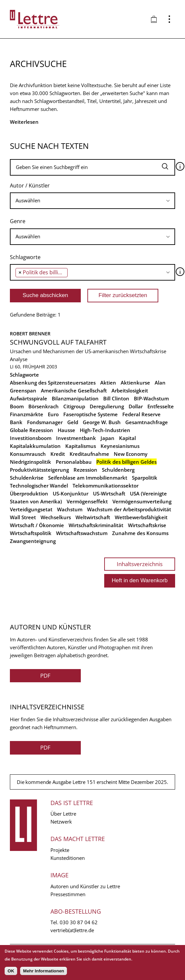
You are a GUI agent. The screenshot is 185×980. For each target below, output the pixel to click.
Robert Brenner (30, 334)
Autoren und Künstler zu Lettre (85, 886)
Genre (18, 221)
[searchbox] (92, 201)
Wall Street (23, 517)
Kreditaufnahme (89, 454)
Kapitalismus (81, 446)
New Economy (131, 454)
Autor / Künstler (30, 186)
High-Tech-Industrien (105, 430)
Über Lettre (63, 814)
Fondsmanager (45, 422)
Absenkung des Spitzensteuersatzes (53, 383)
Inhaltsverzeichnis (140, 564)
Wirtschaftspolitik (31, 533)
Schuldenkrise (27, 478)
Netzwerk (61, 822)
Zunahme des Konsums (140, 533)
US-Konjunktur (71, 493)
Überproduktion (29, 493)
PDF (45, 676)
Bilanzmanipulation (75, 398)
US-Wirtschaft (109, 493)
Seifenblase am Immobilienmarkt (88, 478)
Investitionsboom (31, 438)
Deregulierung (107, 406)
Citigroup (74, 406)
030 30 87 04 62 (79, 922)
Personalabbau (74, 462)
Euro (53, 414)
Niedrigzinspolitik (31, 462)
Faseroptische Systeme (91, 414)
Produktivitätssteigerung (39, 470)
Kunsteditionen (68, 858)
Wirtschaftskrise (147, 525)
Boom (17, 406)
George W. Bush (102, 422)
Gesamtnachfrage (147, 422)
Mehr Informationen (44, 971)
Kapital (127, 438)
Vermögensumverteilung (142, 501)
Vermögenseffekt (87, 501)
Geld (73, 422)
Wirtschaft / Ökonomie (37, 525)
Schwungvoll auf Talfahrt (58, 342)
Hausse (66, 430)
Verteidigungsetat (31, 509)
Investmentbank (76, 438)
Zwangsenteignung (33, 541)
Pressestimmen (68, 894)
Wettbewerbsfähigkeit (141, 517)
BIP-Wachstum (151, 398)
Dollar (136, 406)
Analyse (19, 359)
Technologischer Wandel (39, 486)
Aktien (108, 383)
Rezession (85, 470)
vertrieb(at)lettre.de (72, 930)
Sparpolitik (145, 478)
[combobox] (92, 201)
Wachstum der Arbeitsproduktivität (129, 509)
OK (11, 971)
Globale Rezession (31, 430)
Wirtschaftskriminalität (96, 525)
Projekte (60, 850)
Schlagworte (25, 257)
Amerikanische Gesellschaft (74, 390)
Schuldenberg (118, 470)
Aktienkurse (135, 383)
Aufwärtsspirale (29, 398)
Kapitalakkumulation (35, 446)
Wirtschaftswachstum (82, 533)
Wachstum (70, 509)
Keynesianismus (120, 446)
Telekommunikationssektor (106, 486)
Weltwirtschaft (93, 517)
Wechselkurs (56, 517)
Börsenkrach (44, 406)
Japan (108, 438)
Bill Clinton (116, 398)
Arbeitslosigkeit (130, 390)
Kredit (58, 454)
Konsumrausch (28, 454)
